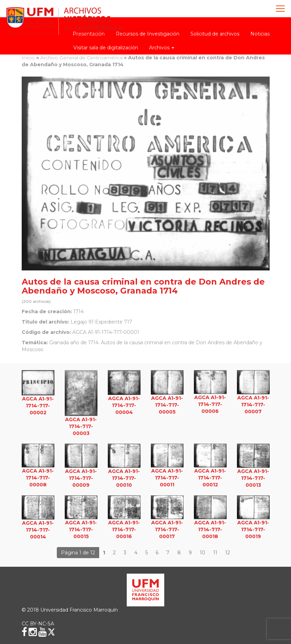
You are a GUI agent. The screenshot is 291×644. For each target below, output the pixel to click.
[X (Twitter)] (51, 632)
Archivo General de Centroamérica (81, 58)
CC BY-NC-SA (38, 624)
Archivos (162, 48)
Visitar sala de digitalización (106, 48)
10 (202, 553)
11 (215, 553)
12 (228, 553)
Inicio (28, 58)
